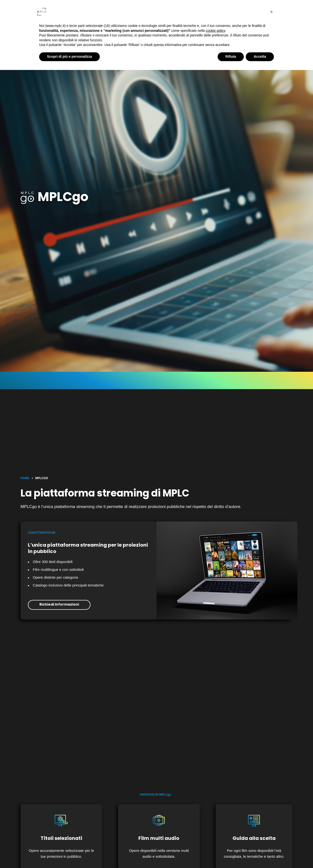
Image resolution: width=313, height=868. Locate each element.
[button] (271, 12)
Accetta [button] (260, 56)
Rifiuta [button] (231, 56)
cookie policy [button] (216, 31)
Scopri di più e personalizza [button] (69, 56)
